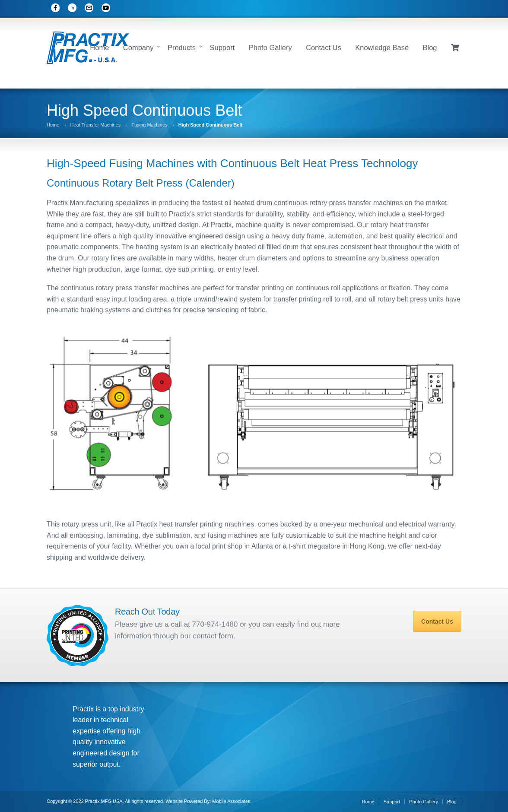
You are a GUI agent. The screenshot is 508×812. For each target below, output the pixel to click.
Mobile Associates (231, 801)
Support (222, 48)
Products (182, 48)
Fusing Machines (149, 125)
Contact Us (324, 48)
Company (138, 48)
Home (99, 48)
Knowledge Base (382, 48)
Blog (430, 48)
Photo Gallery (270, 48)
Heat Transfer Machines (95, 125)
